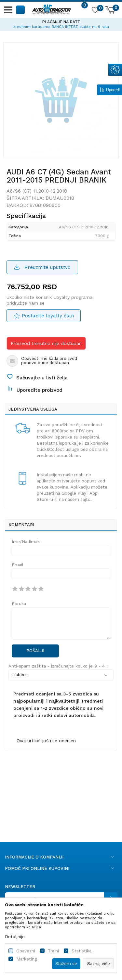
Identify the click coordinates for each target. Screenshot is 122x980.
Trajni (53, 951)
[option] (61, 23)
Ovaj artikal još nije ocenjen (46, 741)
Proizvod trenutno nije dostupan (46, 343)
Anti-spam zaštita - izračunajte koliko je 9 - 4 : (58, 666)
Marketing (27, 959)
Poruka (19, 604)
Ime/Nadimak (26, 542)
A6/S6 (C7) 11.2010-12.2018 (37, 191)
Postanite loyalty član (48, 316)
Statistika (81, 951)
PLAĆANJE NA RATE (61, 22)
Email (18, 565)
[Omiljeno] (95, 11)
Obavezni (26, 951)
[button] (21, 10)
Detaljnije (15, 936)
